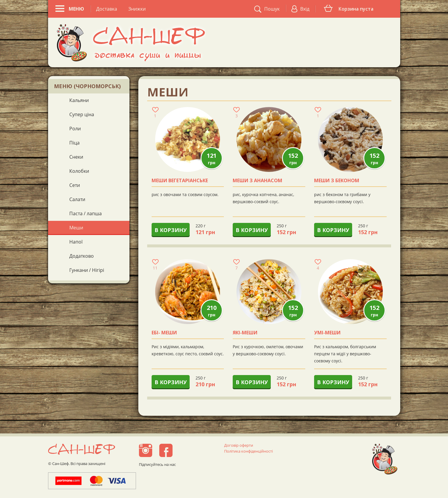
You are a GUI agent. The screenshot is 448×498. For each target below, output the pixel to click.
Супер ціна (82, 114)
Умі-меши (327, 333)
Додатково (82, 256)
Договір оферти (239, 445)
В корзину (171, 230)
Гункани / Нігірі (87, 270)
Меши (76, 228)
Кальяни (79, 100)
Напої (76, 242)
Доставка (107, 9)
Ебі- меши (164, 333)
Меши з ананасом (257, 181)
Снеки (76, 157)
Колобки (79, 171)
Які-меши (245, 333)
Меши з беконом (337, 181)
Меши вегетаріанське (180, 181)
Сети (75, 185)
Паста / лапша (86, 213)
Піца (74, 143)
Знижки (137, 9)
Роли (75, 129)
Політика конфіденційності (248, 451)
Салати (77, 199)
